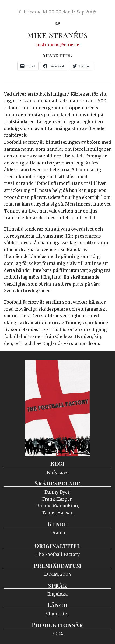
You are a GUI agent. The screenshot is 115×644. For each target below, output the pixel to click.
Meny (104, 9)
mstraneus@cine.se (58, 45)
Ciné (17, 9)
